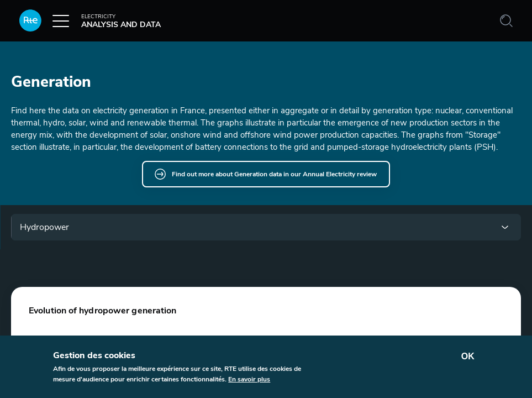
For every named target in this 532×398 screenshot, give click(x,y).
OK (468, 356)
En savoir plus (249, 379)
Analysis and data (90, 24)
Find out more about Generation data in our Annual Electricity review (274, 174)
